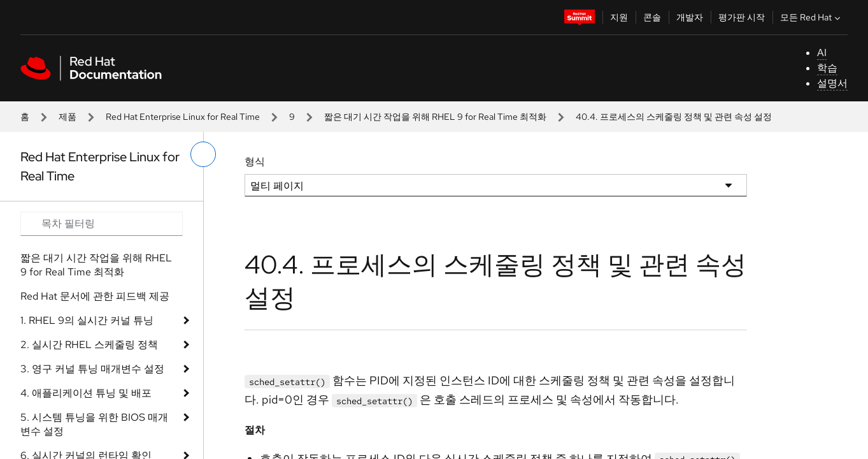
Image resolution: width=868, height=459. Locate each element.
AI (822, 53)
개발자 (690, 17)
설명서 (832, 83)
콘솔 (652, 17)
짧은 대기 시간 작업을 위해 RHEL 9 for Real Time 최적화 (435, 117)
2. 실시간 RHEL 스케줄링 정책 (89, 345)
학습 (827, 68)
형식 (255, 162)
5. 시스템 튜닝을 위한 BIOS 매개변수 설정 (94, 424)
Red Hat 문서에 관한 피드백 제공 (95, 296)
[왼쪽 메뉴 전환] (203, 154)
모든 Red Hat (812, 17)
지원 (619, 17)
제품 (68, 117)
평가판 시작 (742, 17)
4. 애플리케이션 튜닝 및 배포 (86, 393)
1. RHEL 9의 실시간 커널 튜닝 (87, 320)
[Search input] (102, 224)
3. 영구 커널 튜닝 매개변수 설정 (92, 369)
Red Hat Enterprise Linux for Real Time (183, 117)
